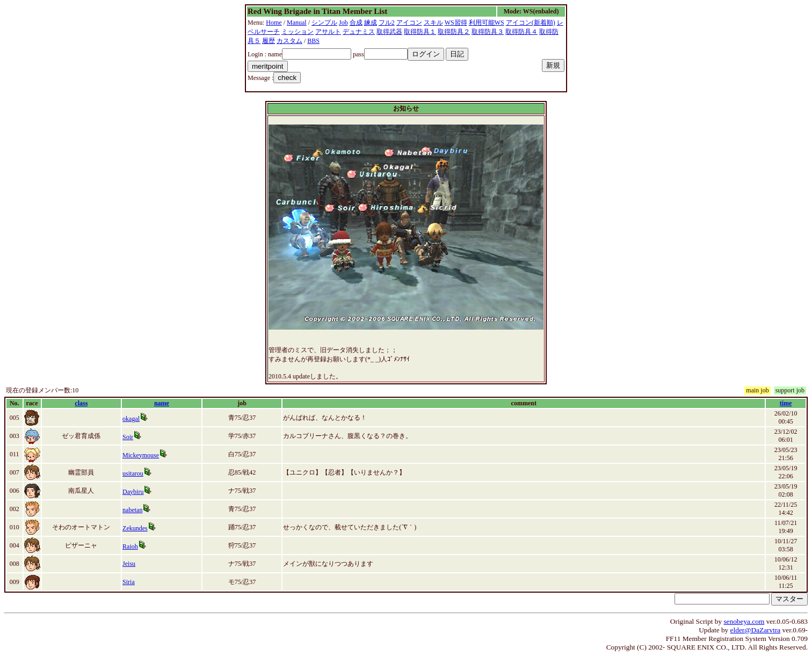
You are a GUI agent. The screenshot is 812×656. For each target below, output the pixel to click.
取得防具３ (488, 32)
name (162, 403)
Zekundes (135, 528)
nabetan (132, 510)
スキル (433, 23)
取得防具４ (521, 32)
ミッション (298, 32)
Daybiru (133, 492)
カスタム (289, 41)
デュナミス (359, 32)
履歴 (269, 41)
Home (274, 23)
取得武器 (389, 32)
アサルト (328, 32)
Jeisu (129, 564)
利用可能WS (487, 23)
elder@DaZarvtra (756, 630)
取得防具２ (454, 32)
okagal (131, 419)
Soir (128, 437)
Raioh (130, 546)
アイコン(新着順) (531, 23)
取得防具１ (420, 32)
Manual (297, 23)
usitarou (133, 473)
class (81, 403)
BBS (313, 41)
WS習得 (456, 23)
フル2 (387, 23)
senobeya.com (744, 621)
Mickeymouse (141, 455)
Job (343, 23)
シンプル (324, 23)
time (786, 403)
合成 (356, 23)
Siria (129, 582)
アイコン (409, 23)
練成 (371, 23)
